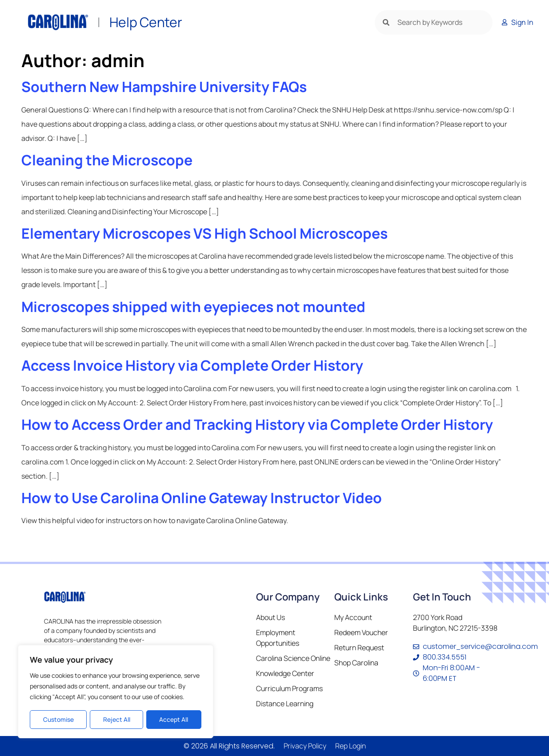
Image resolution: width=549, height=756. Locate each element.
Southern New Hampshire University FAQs (164, 87)
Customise (58, 719)
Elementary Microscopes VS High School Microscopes (204, 233)
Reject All (116, 719)
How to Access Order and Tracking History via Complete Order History (257, 424)
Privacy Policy (305, 746)
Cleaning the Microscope (107, 160)
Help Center (146, 22)
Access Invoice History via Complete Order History (192, 365)
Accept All (174, 719)
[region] (116, 692)
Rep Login (351, 746)
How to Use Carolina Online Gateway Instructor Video (202, 498)
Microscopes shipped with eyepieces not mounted (193, 307)
